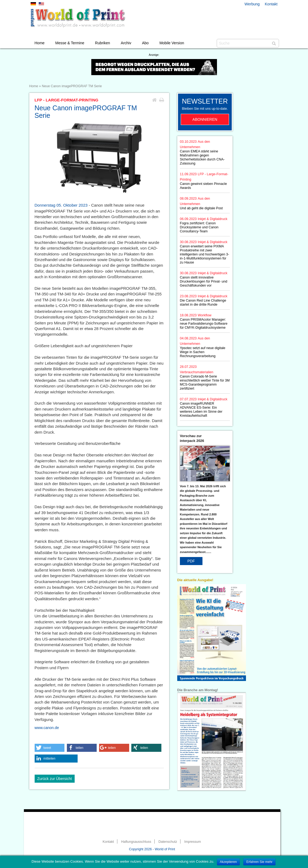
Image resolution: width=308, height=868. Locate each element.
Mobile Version (172, 43)
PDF (191, 561)
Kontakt (271, 4)
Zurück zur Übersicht (55, 779)
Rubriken (103, 43)
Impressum (193, 842)
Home (40, 43)
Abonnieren (205, 119)
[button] (50, 748)
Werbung (252, 4)
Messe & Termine (70, 43)
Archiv (126, 43)
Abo (145, 43)
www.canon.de (47, 728)
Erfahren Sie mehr (259, 862)
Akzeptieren (228, 862)
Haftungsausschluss (136, 842)
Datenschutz (168, 842)
